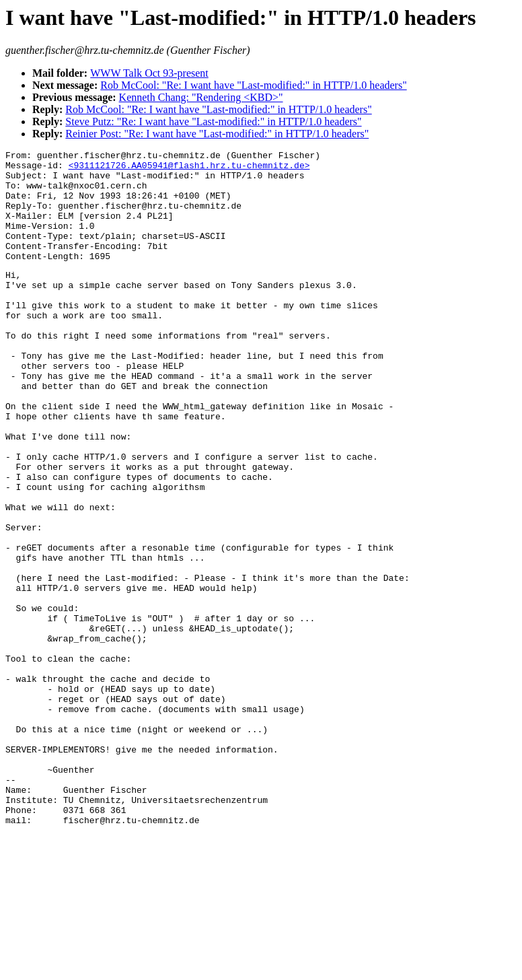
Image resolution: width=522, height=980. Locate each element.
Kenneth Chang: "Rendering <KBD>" (201, 97)
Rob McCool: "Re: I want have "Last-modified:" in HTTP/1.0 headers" (253, 85)
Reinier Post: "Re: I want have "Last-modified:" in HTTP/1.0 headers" (217, 134)
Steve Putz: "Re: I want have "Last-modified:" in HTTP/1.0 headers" (213, 121)
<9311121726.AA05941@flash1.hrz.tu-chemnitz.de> (189, 169)
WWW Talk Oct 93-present (149, 73)
